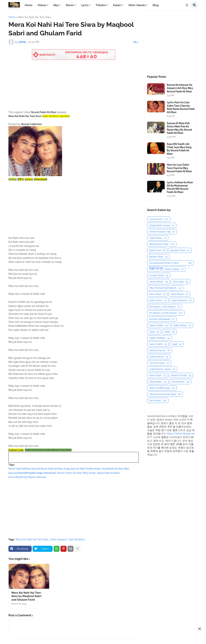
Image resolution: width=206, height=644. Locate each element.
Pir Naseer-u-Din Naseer (165, 307)
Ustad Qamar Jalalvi (162, 369)
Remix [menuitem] (70, 5)
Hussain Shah (159, 275)
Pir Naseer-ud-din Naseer (166, 313)
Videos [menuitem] (42, 5)
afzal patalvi (158, 382)
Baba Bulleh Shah (162, 244)
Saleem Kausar (160, 350)
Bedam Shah (158, 257)
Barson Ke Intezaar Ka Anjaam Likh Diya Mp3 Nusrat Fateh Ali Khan (180, 88)
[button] (187, 5)
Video (13, 179)
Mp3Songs (21, 477)
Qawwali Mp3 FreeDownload (85, 469)
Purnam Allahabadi (162, 319)
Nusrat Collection (37, 477)
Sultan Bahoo (159, 357)
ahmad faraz (180, 382)
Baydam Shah (180, 250)
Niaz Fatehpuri (182, 300)
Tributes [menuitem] (101, 5)
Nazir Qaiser (158, 300)
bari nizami (158, 400)
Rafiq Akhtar (182, 325)
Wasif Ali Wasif (181, 375)
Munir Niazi (157, 294)
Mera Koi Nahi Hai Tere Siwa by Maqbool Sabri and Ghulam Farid (26, 596)
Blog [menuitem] (156, 5)
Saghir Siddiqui (160, 338)
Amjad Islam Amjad (162, 225)
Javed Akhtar (158, 282)
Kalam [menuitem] (117, 5)
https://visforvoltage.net (181, 434)
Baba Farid (157, 250)
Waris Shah (157, 375)
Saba (154, 332)
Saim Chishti (158, 344)
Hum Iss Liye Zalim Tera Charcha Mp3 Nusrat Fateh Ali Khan (179, 168)
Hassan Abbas (174, 269)
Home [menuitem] (29, 5)
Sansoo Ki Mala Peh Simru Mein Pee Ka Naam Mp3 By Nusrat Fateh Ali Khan (179, 128)
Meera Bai (180, 282)
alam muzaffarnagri (162, 388)
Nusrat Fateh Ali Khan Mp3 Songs (76, 473)
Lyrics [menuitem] (85, 5)
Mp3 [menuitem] (56, 5)
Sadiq (169, 332)
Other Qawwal (58, 539)
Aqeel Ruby (158, 238)
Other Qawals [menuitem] (137, 5)
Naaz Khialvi (179, 294)
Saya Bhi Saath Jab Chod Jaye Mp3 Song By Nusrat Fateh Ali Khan (179, 149)
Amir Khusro (159, 219)
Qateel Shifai (159, 325)
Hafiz (154, 269)
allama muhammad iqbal (165, 394)
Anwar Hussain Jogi (162, 232)
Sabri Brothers (77, 539)
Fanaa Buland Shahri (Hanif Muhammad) (170, 263)
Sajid (177, 344)
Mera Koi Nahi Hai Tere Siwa (34, 17)
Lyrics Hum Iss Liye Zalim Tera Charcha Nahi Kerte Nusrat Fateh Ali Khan (181, 107)
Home (12, 17)
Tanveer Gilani (159, 363)
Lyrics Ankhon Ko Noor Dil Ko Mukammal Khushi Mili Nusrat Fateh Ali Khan (180, 187)
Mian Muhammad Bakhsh (165, 288)
